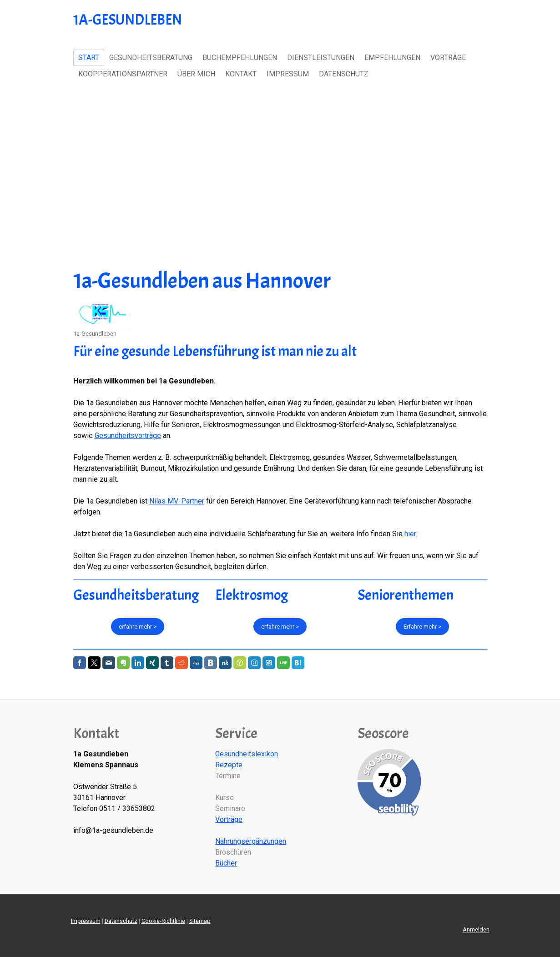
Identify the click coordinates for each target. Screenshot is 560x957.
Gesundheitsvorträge (128, 436)
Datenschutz (344, 74)
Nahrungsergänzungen (251, 841)
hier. (411, 534)
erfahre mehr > (138, 627)
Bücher (226, 863)
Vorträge (448, 58)
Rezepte (229, 765)
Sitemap (200, 921)
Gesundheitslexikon (247, 754)
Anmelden (476, 929)
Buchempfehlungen (240, 58)
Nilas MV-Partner (177, 501)
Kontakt (241, 74)
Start (89, 58)
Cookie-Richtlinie (163, 921)
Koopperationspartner (123, 74)
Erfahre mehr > (422, 627)
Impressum (288, 74)
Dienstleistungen (321, 58)
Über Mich (196, 74)
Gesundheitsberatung (151, 58)
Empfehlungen (392, 58)
